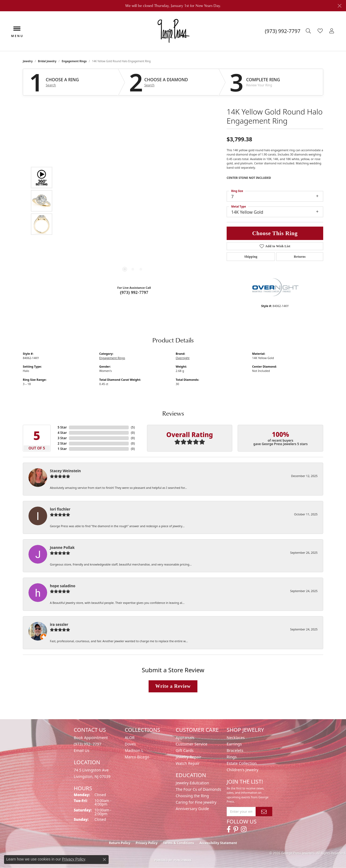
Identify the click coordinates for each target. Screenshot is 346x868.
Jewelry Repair (189, 757)
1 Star (62, 449)
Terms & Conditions (179, 843)
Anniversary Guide (192, 809)
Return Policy (120, 843)
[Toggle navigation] (17, 31)
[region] (133, 201)
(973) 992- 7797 (88, 744)
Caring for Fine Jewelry (196, 802)
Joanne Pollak (62, 547)
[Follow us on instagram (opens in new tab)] (244, 829)
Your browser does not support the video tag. (133, 141)
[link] (283, 31)
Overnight (183, 358)
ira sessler (59, 624)
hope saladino (63, 586)
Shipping (251, 257)
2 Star (62, 443)
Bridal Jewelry (47, 61)
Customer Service (192, 744)
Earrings (234, 744)
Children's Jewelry (242, 770)
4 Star (62, 433)
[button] (309, 31)
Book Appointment (91, 738)
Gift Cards (185, 750)
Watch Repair (188, 763)
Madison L (134, 750)
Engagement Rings (74, 61)
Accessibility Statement (218, 843)
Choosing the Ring (192, 796)
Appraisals (185, 738)
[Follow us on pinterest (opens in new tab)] (236, 829)
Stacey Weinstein (65, 471)
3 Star (62, 438)
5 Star (62, 427)
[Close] (339, 6)
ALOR (130, 738)
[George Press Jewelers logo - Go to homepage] (173, 31)
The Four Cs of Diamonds (198, 789)
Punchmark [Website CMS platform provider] (183, 860)
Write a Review (173, 686)
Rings (232, 757)
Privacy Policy (147, 843)
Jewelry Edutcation (192, 783)
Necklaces (236, 738)
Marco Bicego (137, 757)
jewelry (28, 61)
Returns (300, 257)
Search (51, 85)
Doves (130, 744)
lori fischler (60, 509)
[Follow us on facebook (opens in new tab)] (229, 829)
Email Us (82, 750)
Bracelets (235, 750)
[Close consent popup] (104, 859)
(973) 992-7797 (134, 292)
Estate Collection (242, 763)
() (133, 427)
